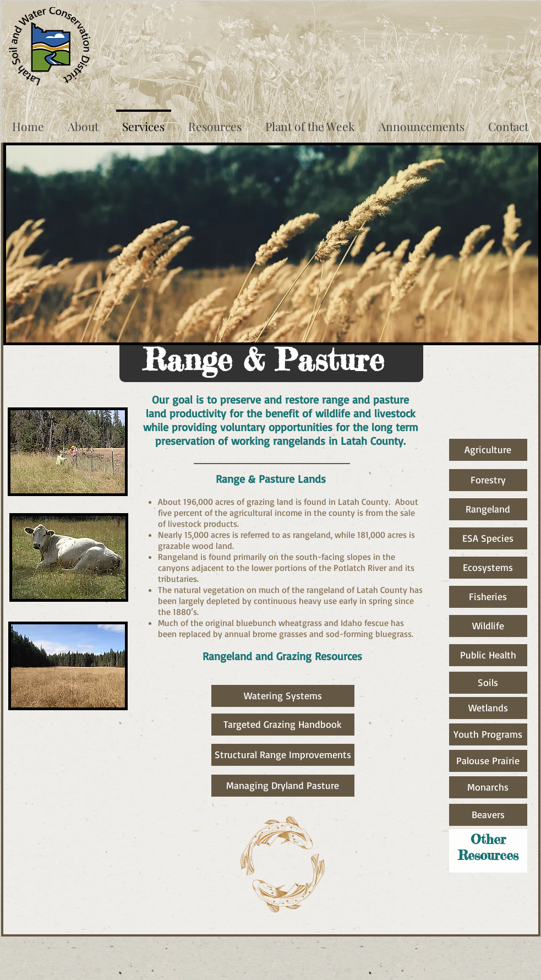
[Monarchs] (488, 787)
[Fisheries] (488, 597)
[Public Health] (488, 655)
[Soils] (488, 683)
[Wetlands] (488, 708)
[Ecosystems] (488, 568)
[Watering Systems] (283, 696)
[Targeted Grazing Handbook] (283, 725)
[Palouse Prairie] (488, 761)
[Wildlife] (488, 626)
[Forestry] (488, 480)
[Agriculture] (488, 450)
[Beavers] (488, 815)
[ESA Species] (488, 538)
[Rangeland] (488, 509)
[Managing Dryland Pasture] (283, 786)
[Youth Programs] (488, 734)
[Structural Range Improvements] (283, 755)
